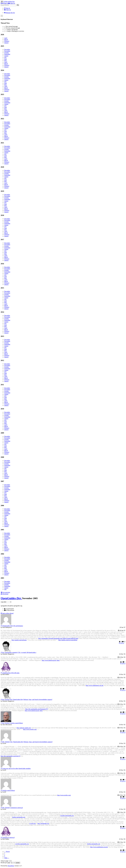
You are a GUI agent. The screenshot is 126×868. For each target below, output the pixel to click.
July (5, 57)
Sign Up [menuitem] (12, 3)
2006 (2, 505)
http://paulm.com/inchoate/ (19, 640)
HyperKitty (11, 866)
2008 (2, 457)
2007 (2, 481)
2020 (2, 167)
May (5, 61)
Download (4, 594)
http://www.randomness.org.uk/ (95, 685)
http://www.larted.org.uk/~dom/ (51, 660)
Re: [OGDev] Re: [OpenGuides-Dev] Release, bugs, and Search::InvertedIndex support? (27, 700)
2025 (2, 46)
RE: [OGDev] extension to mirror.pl (12, 808)
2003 (2, 578)
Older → (7, 858)
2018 (2, 215)
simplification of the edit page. (10, 673)
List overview (5, 592)
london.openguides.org (19, 817)
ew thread (7, 613)
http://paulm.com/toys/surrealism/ (68, 640)
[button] (1, 3)
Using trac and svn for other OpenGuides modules (16, 768)
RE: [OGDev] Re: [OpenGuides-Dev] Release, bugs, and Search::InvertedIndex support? (27, 742)
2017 (2, 240)
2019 (2, 191)
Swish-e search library (8, 790)
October (7, 53)
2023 (2, 94)
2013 (2, 336)
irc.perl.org (32, 823)
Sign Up (8, 10)
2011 (2, 385)
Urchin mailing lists (9, 2)
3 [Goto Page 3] (5, 856)
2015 (2, 288)
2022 (2, 119)
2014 (2, 312)
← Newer (7, 852)
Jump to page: (6, 861)
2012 (2, 360)
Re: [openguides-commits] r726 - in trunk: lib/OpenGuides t (18, 652)
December (7, 49)
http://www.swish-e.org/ (30, 729)
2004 (2, 554)
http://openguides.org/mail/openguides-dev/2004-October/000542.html (58, 638)
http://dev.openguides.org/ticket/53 (11, 756)
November (7, 51)
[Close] (2, 16)
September (7, 54)
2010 (2, 409)
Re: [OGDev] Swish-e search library (12, 723)
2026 (2, 35)
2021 (2, 143)
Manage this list (9, 13)
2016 (2, 264)
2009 (2, 433)
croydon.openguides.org (67, 816)
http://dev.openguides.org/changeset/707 (37, 709)
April (6, 38)
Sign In (7, 8)
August (6, 56)
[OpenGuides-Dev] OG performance (12, 626)
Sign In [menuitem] (5, 3)
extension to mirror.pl (8, 837)
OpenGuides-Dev (11, 598)
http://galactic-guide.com (24, 728)
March (6, 40)
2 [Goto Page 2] (5, 855)
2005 (2, 530)
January (6, 43)
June (5, 59)
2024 (2, 70)
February (7, 41)
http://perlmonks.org (43, 823)
